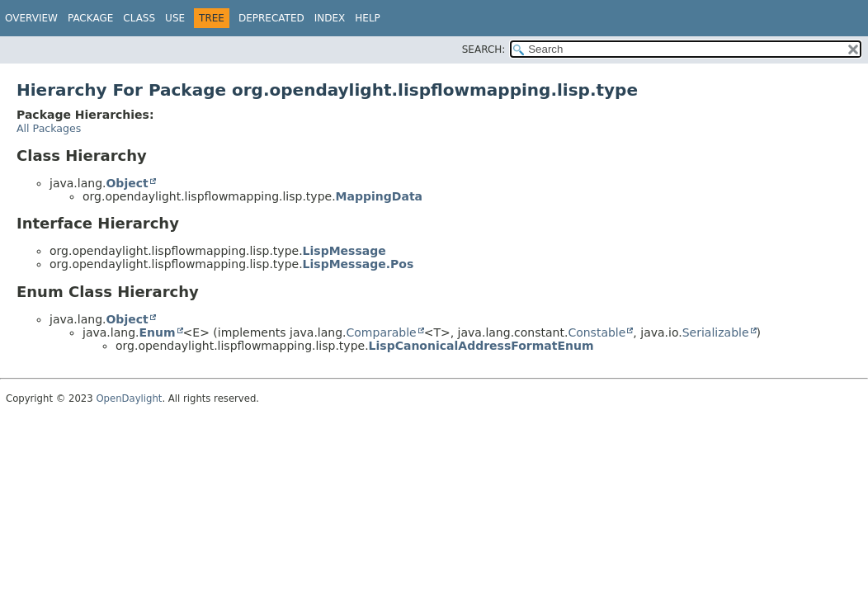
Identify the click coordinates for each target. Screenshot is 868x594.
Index (330, 18)
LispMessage (344, 251)
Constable (597, 332)
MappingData (379, 196)
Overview (31, 18)
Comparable (382, 332)
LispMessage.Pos (359, 264)
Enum (157, 332)
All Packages (49, 128)
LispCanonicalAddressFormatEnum (481, 346)
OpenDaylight (129, 398)
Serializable (716, 332)
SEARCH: (484, 49)
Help (368, 18)
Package (90, 18)
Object (127, 183)
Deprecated (271, 18)
